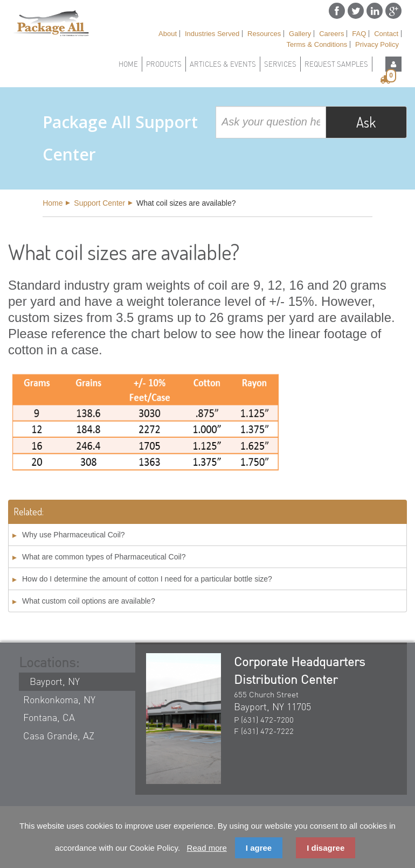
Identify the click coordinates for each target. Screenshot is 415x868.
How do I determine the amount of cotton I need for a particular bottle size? (147, 579)
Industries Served (212, 34)
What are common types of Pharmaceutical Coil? (104, 557)
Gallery (300, 34)
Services (280, 64)
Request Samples (336, 64)
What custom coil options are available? (89, 601)
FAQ (359, 34)
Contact (386, 34)
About (168, 34)
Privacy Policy (377, 44)
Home (128, 64)
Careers (331, 34)
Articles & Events (223, 64)
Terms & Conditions (317, 44)
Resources (264, 34)
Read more (207, 848)
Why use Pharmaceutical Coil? (74, 535)
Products (164, 64)
